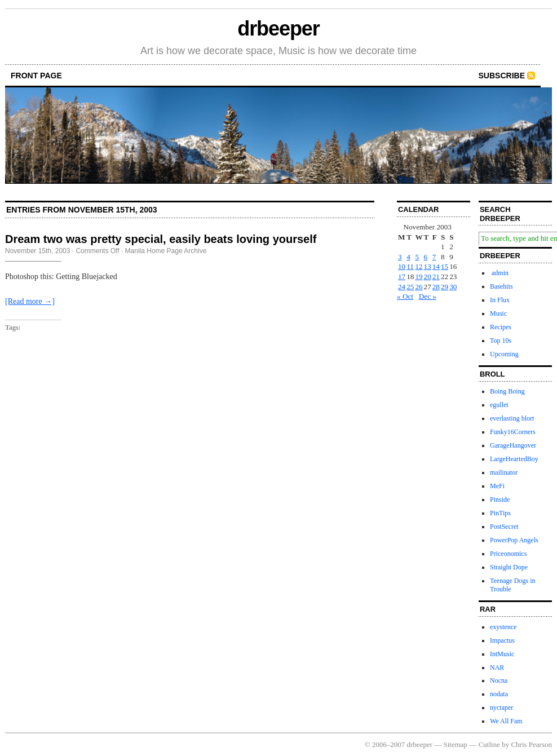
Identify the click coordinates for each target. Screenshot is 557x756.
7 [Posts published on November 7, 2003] (434, 257)
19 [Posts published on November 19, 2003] (419, 277)
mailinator (504, 472)
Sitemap (456, 744)
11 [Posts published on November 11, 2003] (410, 266)
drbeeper (278, 28)
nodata (499, 694)
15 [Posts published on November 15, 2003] (445, 266)
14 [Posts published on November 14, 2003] (436, 266)
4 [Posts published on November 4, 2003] (408, 257)
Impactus (502, 640)
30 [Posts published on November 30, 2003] (453, 287)
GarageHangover (513, 445)
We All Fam (506, 721)
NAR (497, 667)
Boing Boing (507, 391)
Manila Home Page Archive (166, 251)
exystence (503, 627)
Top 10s (501, 341)
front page (36, 76)
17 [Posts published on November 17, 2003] (402, 277)
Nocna (499, 680)
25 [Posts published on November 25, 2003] (410, 287)
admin (499, 273)
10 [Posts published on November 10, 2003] (402, 266)
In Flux (500, 300)
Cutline (489, 744)
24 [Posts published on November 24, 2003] (402, 287)
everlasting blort (512, 418)
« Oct (405, 296)
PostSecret (504, 527)
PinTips (500, 513)
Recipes (501, 327)
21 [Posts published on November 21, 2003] (436, 277)
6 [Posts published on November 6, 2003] (426, 257)
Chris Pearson (531, 744)
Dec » (428, 296)
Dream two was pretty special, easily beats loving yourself (161, 239)
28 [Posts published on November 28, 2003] (436, 287)
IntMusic (502, 654)
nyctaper (501, 708)
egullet (499, 405)
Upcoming (504, 354)
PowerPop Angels (514, 540)
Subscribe (502, 76)
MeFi (497, 486)
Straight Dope (509, 567)
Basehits (501, 286)
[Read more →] (30, 301)
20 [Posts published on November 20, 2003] (428, 277)
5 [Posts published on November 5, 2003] (417, 257)
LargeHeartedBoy (514, 459)
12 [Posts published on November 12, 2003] (419, 266)
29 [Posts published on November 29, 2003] (445, 287)
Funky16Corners (513, 432)
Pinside (500, 499)
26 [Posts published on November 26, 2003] (419, 287)
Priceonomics (508, 554)
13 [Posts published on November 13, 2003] (428, 266)
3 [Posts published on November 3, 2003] (400, 257)
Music (498, 313)
